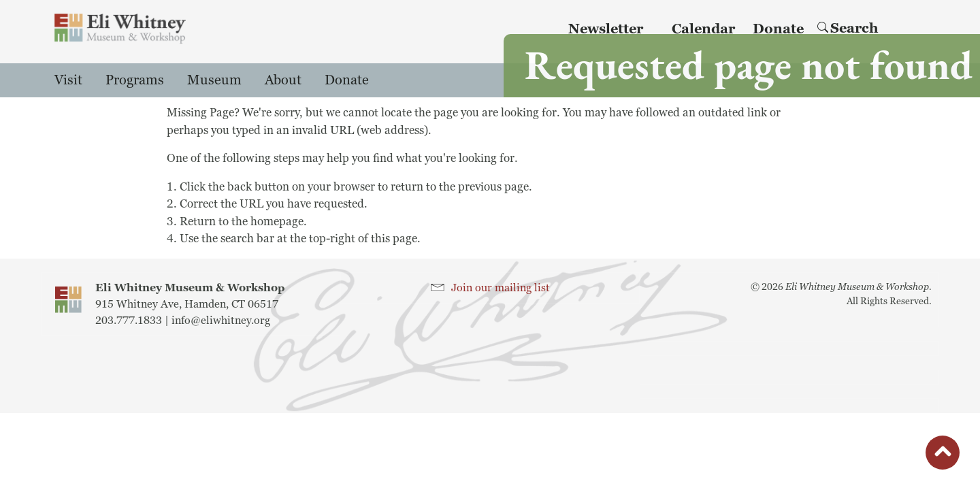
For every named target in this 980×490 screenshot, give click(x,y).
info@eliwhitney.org (221, 321)
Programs (135, 80)
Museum (214, 80)
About (283, 80)
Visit (68, 80)
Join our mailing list (501, 288)
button (943, 456)
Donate (347, 80)
